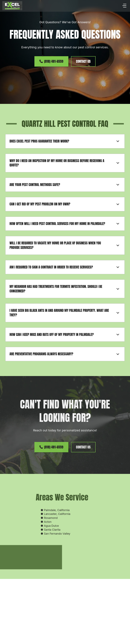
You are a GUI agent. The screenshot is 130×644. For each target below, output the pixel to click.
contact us (83, 61)
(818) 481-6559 (51, 61)
